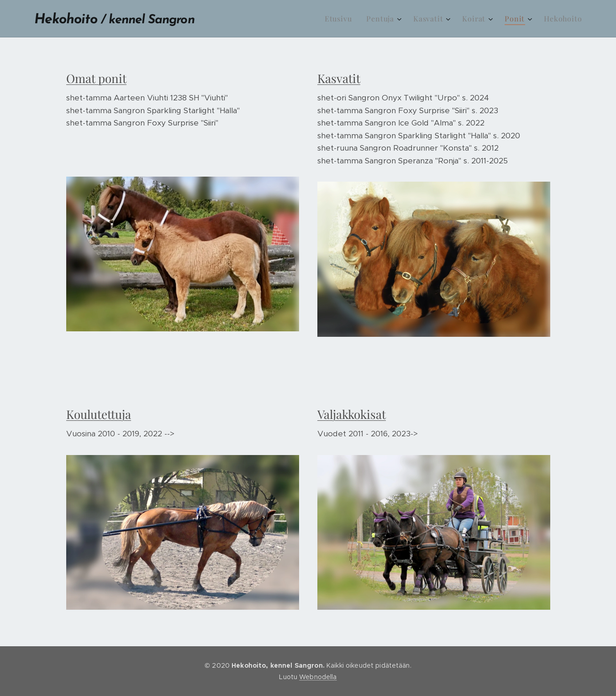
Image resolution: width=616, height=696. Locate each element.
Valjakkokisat (352, 414)
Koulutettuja (99, 414)
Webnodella (318, 677)
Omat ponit (96, 78)
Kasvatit (339, 78)
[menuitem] (341, 19)
